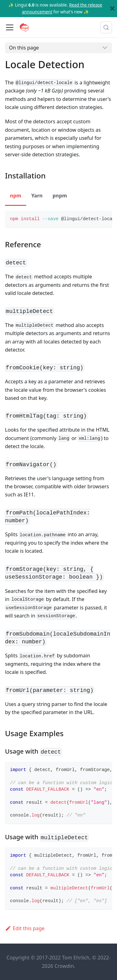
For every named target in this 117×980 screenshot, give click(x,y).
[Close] (112, 9)
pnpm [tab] (60, 196)
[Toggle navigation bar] (10, 27)
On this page (24, 48)
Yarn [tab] (37, 196)
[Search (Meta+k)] (106, 27)
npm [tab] (16, 196)
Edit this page (25, 928)
